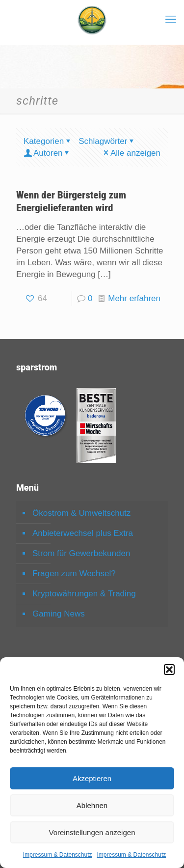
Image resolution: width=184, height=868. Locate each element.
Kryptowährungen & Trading (84, 594)
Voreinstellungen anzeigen (92, 832)
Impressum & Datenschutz (58, 855)
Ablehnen (92, 805)
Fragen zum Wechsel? (74, 574)
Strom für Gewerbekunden (81, 553)
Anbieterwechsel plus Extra (83, 533)
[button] (169, 670)
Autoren (47, 153)
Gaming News (59, 614)
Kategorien (48, 141)
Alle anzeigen (131, 153)
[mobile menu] (171, 20)
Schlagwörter (107, 141)
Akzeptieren (92, 778)
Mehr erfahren (134, 298)
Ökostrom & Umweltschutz (81, 513)
